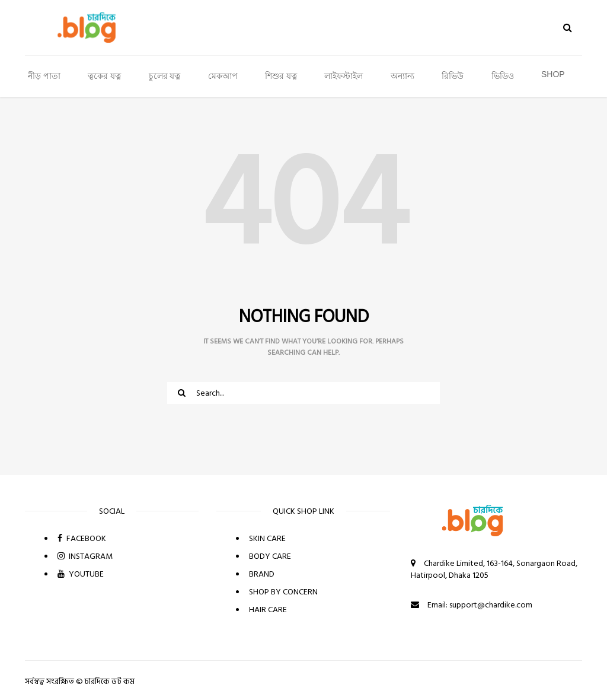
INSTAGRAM (85, 556)
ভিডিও (503, 76)
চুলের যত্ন (165, 76)
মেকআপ (223, 76)
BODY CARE (270, 556)
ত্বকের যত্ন (104, 76)
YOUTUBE (81, 574)
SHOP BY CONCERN (283, 592)
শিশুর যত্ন (281, 76)
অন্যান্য (402, 76)
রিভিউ (453, 76)
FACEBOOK (82, 538)
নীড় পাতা (44, 76)
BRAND (262, 574)
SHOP (553, 74)
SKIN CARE (267, 538)
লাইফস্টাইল (344, 76)
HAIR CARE (268, 610)
